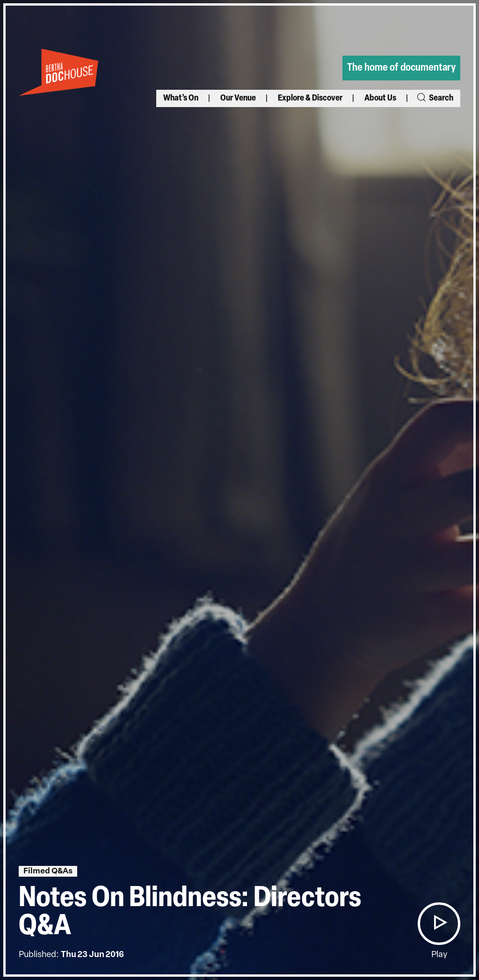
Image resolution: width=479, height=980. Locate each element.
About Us (380, 98)
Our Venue (238, 98)
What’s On (181, 98)
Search (435, 98)
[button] (439, 924)
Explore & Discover (310, 98)
